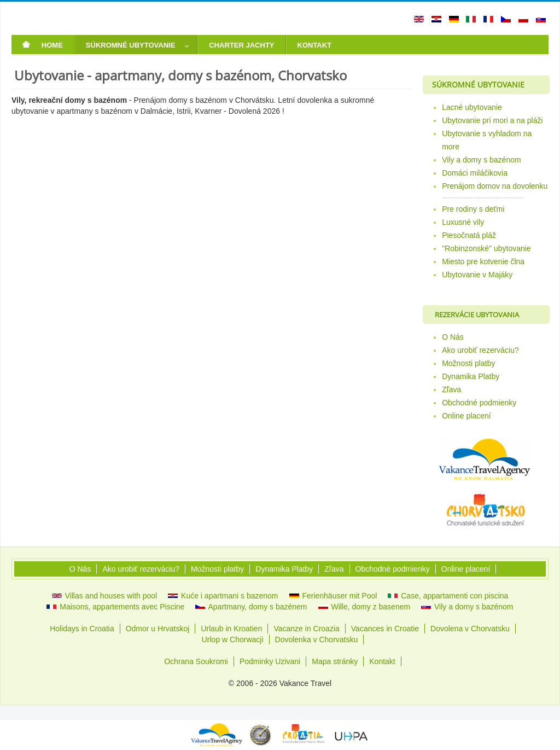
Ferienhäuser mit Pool (333, 596)
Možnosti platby (468, 363)
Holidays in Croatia (82, 629)
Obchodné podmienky (479, 403)
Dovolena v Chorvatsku (470, 629)
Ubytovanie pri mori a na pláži (492, 120)
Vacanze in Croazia (306, 629)
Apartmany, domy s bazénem (251, 607)
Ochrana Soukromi (196, 661)
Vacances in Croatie (385, 629)
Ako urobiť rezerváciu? (480, 350)
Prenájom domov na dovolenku (495, 186)
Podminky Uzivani (270, 661)
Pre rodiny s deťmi (473, 209)
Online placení (466, 416)
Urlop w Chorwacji (233, 639)
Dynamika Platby (471, 376)
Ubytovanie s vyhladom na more (487, 140)
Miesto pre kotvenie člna (483, 261)
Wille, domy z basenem (364, 607)
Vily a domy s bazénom (481, 160)
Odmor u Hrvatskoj (158, 629)
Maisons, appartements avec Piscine (115, 607)
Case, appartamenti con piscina (448, 596)
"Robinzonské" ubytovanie (486, 248)
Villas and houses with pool (105, 596)
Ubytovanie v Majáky (477, 275)
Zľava (451, 389)
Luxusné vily (463, 222)
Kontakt (382, 661)
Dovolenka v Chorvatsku (317, 639)
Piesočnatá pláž (469, 235)
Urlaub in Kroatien (231, 629)
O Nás (453, 337)
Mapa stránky (335, 661)
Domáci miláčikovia (475, 173)
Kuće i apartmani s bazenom (223, 596)
